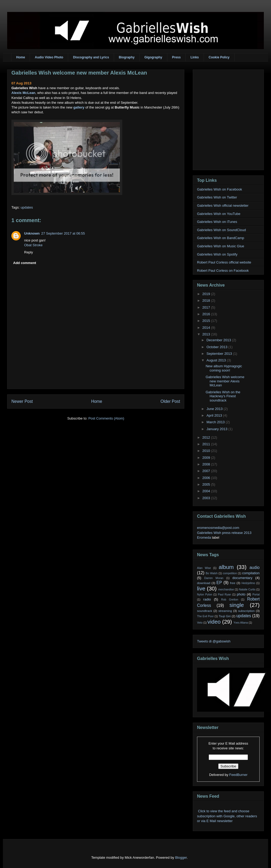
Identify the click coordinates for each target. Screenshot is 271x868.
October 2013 (217, 347)
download (204, 583)
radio (207, 599)
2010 (207, 451)
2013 (207, 334)
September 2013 (220, 354)
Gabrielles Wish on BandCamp (221, 238)
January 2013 (217, 429)
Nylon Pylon (205, 595)
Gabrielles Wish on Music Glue (221, 246)
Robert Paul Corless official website (224, 262)
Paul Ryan (225, 595)
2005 (207, 484)
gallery (79, 107)
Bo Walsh (212, 573)
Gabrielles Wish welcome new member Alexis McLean (79, 73)
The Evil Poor (205, 616)
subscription (246, 611)
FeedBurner (239, 775)
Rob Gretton (230, 600)
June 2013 (215, 409)
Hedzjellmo (248, 583)
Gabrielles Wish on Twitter (217, 197)
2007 (207, 471)
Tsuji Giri (225, 616)
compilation (251, 573)
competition (230, 573)
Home (21, 57)
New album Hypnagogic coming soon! (224, 368)
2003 (207, 498)
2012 (207, 437)
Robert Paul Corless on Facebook (223, 271)
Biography (127, 57)
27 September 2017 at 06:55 (63, 233)
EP (219, 583)
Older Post (170, 401)
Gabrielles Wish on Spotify (217, 254)
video (214, 622)
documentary (242, 578)
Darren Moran (214, 578)
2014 (207, 328)
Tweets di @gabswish (214, 641)
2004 (207, 491)
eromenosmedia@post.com (218, 528)
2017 (207, 307)
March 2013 (216, 422)
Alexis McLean (23, 93)
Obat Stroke (33, 245)
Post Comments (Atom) (106, 418)
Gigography (153, 57)
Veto (200, 623)
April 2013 (215, 415)
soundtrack (205, 611)
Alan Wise (204, 568)
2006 (207, 478)
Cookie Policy (219, 57)
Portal (256, 595)
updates (27, 207)
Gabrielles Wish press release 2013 (224, 533)
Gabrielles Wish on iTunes (217, 222)
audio (255, 567)
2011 (207, 444)
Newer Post (22, 401)
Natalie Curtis (247, 590)
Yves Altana (241, 623)
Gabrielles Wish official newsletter (223, 206)
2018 (207, 301)
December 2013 (219, 340)
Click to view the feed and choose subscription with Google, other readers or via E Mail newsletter (227, 816)
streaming (225, 611)
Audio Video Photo (49, 57)
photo (241, 594)
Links (194, 57)
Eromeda (204, 537)
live (201, 588)
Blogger (181, 858)
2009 (207, 458)
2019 (207, 294)
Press (176, 57)
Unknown (32, 233)
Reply (29, 252)
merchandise (226, 590)
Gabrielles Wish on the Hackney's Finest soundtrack (223, 396)
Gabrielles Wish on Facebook (220, 189)
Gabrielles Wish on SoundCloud (221, 230)
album (226, 567)
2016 (207, 314)
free (233, 583)
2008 (207, 464)
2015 (207, 321)
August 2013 (217, 360)
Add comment (25, 263)
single (237, 605)
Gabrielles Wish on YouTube (219, 214)
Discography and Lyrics (91, 57)
